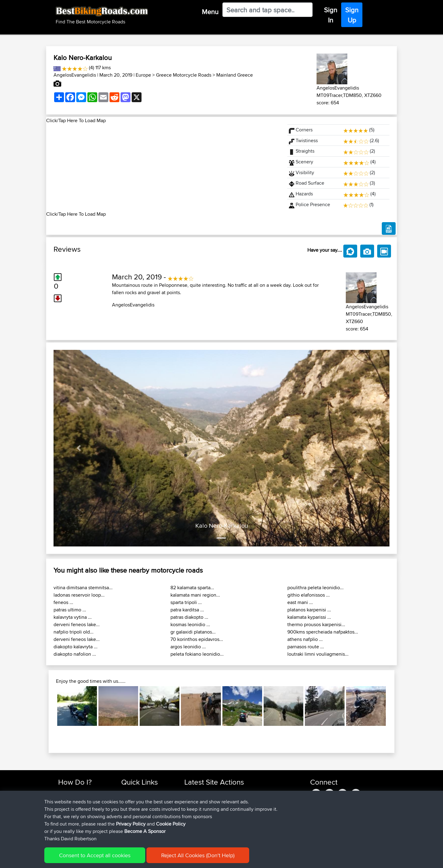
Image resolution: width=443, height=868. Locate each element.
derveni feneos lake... (77, 624)
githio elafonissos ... (309, 595)
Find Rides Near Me (78, 792)
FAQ (62, 829)
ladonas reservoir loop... (79, 595)
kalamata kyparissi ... (309, 617)
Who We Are (134, 815)
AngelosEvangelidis (75, 75)
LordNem (194, 807)
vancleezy (195, 792)
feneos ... (63, 602)
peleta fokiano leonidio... (197, 654)
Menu (210, 12)
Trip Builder (133, 807)
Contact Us (132, 822)
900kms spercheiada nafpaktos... (323, 632)
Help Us (129, 829)
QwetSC (193, 800)
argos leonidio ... (188, 647)
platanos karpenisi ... (309, 610)
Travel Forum (134, 800)
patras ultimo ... (70, 610)
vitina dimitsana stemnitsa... (83, 588)
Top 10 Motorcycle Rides (146, 792)
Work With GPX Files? (80, 807)
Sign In (331, 15)
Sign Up (352, 15)
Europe (143, 75)
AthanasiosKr (198, 822)
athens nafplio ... (305, 639)
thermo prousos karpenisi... (316, 624)
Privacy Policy (141, 859)
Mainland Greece (235, 75)
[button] (79, 448)
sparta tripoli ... (186, 602)
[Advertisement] (163, 167)
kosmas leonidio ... (190, 624)
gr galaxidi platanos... (193, 632)
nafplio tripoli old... (74, 632)
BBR (224, 792)
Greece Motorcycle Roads (184, 75)
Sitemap (116, 859)
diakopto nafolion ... (75, 654)
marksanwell (197, 815)
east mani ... (300, 602)
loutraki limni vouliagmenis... (318, 654)
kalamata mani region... (195, 595)
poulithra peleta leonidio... (315, 588)
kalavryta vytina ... (73, 617)
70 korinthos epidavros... (197, 639)
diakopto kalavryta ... (76, 647)
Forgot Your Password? (82, 815)
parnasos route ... (306, 647)
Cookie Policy (171, 859)
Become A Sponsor (78, 822)
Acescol (193, 829)
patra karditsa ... (187, 610)
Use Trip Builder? (75, 800)
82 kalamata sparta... (192, 588)
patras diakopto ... (189, 617)
